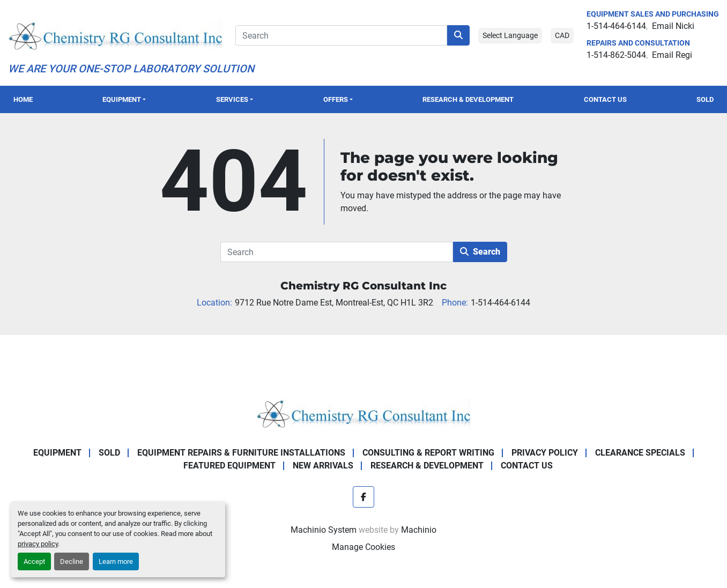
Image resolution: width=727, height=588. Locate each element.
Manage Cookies (363, 547)
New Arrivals (323, 466)
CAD (562, 35)
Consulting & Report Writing (428, 453)
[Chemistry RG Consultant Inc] (363, 412)
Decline (72, 561)
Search (480, 252)
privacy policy (38, 544)
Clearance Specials (640, 453)
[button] (124, 99)
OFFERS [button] (336, 99)
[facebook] (363, 497)
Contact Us (605, 99)
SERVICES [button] (232, 99)
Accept (34, 561)
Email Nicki (673, 26)
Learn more (116, 561)
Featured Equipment (229, 466)
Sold (705, 99)
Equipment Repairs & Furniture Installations (241, 453)
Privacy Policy (545, 453)
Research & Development (468, 99)
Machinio (419, 530)
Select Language (510, 35)
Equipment (122, 99)
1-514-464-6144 (616, 26)
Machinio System (324, 530)
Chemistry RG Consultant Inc (363, 286)
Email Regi (672, 55)
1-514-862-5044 (616, 55)
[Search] (341, 35)
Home (23, 99)
